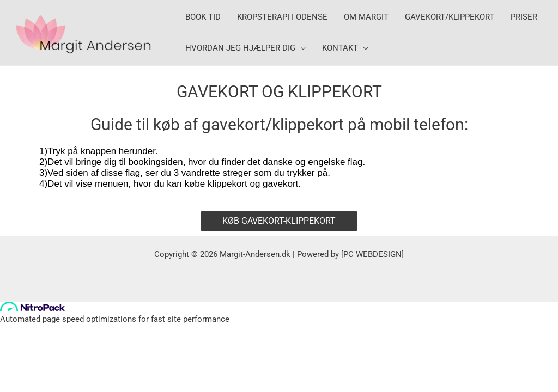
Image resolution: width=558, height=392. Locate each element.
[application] (301, 48)
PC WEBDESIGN (372, 254)
